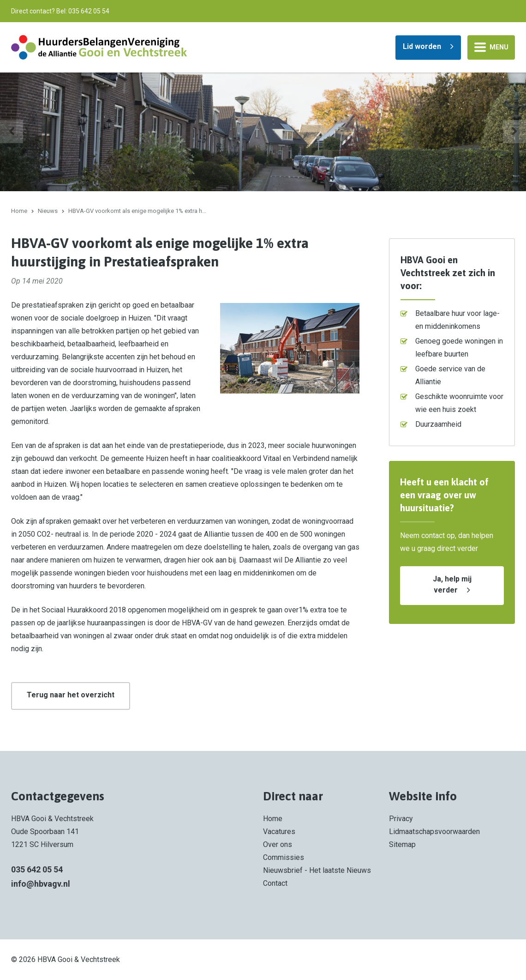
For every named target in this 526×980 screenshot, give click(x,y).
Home (19, 211)
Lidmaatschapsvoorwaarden (434, 832)
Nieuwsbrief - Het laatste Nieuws (317, 870)
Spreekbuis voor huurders (119, 166)
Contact (275, 883)
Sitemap (402, 844)
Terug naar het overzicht (71, 695)
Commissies (284, 857)
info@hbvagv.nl (41, 884)
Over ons (278, 844)
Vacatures (279, 832)
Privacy (401, 819)
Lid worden (422, 46)
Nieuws (48, 211)
